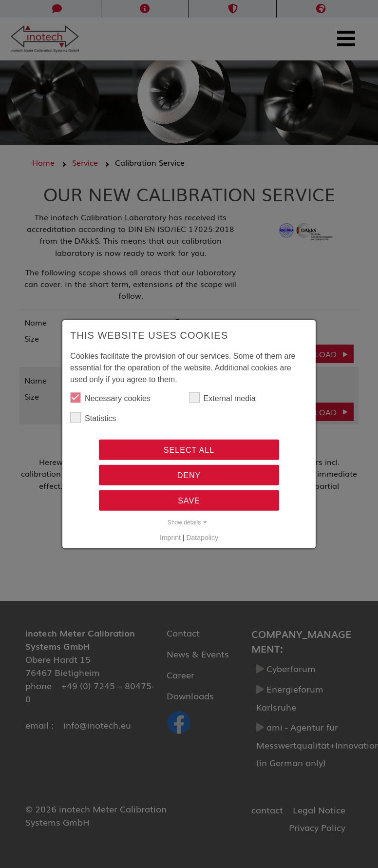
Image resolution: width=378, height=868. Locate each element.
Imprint (170, 537)
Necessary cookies (110, 398)
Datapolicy (202, 537)
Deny (189, 475)
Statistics (93, 418)
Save (189, 501)
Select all (189, 450)
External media (222, 398)
